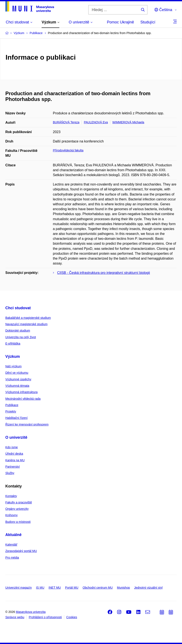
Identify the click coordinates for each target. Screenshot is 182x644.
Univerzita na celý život (21, 337)
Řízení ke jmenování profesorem (27, 424)
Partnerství (13, 467)
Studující (148, 22)
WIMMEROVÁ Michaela (128, 122)
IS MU (40, 588)
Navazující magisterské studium (26, 324)
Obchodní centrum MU (98, 588)
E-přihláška (13, 344)
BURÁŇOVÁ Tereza (66, 122)
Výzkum (13, 356)
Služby (10, 473)
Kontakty (11, 496)
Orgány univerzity (17, 509)
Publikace (12, 405)
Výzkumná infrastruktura (21, 392)
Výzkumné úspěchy (18, 379)
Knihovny (12, 515)
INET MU (55, 588)
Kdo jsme (12, 447)
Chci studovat (18, 308)
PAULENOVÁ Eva (96, 122)
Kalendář (11, 545)
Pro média (12, 558)
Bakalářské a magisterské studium (28, 318)
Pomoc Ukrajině (120, 22)
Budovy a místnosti (18, 522)
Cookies (72, 617)
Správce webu (15, 617)
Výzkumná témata (17, 386)
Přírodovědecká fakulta (68, 150)
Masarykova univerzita (31, 612)
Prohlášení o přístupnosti (45, 617)
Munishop (123, 588)
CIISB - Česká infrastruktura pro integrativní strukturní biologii (104, 273)
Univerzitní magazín (19, 588)
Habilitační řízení (16, 418)
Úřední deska (14, 454)
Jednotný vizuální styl (148, 588)
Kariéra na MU (15, 460)
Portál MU (72, 588)
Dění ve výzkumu (17, 373)
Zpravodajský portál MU (21, 551)
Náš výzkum (13, 366)
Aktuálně (13, 535)
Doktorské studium (18, 331)
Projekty (11, 411)
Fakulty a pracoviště (19, 502)
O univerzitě (16, 437)
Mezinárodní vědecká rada (23, 399)
